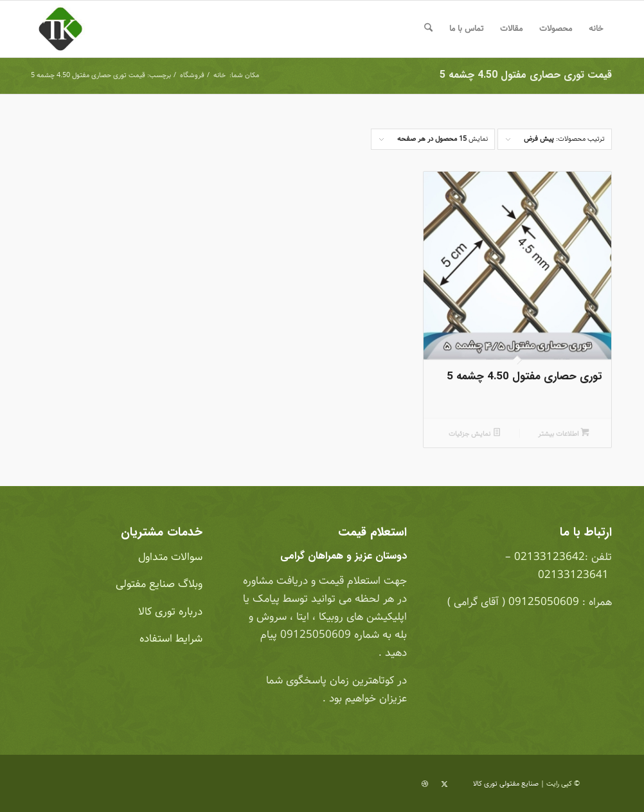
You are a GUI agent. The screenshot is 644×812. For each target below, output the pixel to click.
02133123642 (550, 557)
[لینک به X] (444, 784)
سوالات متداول (169, 557)
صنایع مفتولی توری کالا (506, 784)
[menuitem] (596, 29)
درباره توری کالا (170, 612)
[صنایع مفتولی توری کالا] (60, 29)
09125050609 (544, 602)
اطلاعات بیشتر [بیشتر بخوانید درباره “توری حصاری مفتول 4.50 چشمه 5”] (564, 434)
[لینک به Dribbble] (425, 784)
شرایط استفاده (169, 639)
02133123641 (573, 575)
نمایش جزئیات (475, 434)
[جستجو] (428, 29)
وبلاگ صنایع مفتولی (157, 584)
